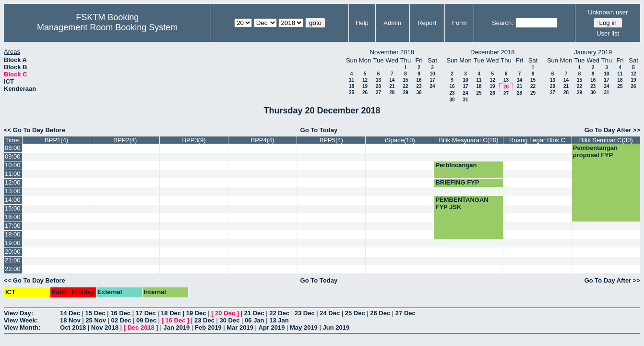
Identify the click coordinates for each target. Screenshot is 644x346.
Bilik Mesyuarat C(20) (468, 140)
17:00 (13, 226)
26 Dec (380, 313)
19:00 (13, 243)
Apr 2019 (272, 327)
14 (392, 80)
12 (365, 80)
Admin (392, 23)
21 (392, 86)
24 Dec (330, 313)
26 (365, 93)
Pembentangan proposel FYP (595, 151)
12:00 (13, 182)
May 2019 (304, 327)
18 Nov (70, 320)
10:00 (13, 165)
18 (352, 86)
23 (419, 86)
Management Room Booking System (107, 27)
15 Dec (95, 313)
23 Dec (305, 313)
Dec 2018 (141, 327)
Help (362, 23)
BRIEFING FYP (457, 182)
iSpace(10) (400, 140)
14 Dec (70, 313)
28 (392, 93)
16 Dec (120, 313)
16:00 (13, 217)
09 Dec (146, 320)
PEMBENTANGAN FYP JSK (462, 203)
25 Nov (96, 320)
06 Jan (254, 320)
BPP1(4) (56, 140)
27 (378, 93)
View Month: (22, 327)
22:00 (13, 269)
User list (608, 33)
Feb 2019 (208, 327)
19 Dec (196, 313)
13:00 (13, 191)
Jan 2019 (176, 327)
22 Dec (279, 313)
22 (405, 86)
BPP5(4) (331, 140)
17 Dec (146, 313)
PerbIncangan (456, 165)
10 (432, 74)
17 (432, 80)
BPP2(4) (125, 140)
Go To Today (319, 130)
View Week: (21, 320)
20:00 (13, 252)
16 (419, 80)
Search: (503, 23)
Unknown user (608, 12)
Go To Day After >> (612, 130)
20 (378, 86)
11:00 (13, 174)
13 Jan (279, 320)
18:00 (13, 234)
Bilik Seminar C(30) (606, 140)
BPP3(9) (194, 140)
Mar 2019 (240, 327)
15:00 (13, 208)
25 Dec (355, 313)
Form (459, 23)
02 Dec (121, 320)
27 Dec (405, 313)
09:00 (13, 156)
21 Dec (254, 313)
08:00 (13, 148)
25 (352, 93)
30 (419, 93)
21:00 (13, 260)
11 (352, 80)
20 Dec (225, 313)
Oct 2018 (73, 327)
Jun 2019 (336, 327)
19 (365, 86)
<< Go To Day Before (35, 130)
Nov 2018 (105, 327)
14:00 (13, 200)
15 (405, 80)
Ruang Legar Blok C (537, 140)
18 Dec (171, 313)
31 (465, 100)
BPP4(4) (263, 140)
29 (405, 93)
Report (427, 23)
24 (432, 86)
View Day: (18, 313)
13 (378, 80)
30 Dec (230, 320)
